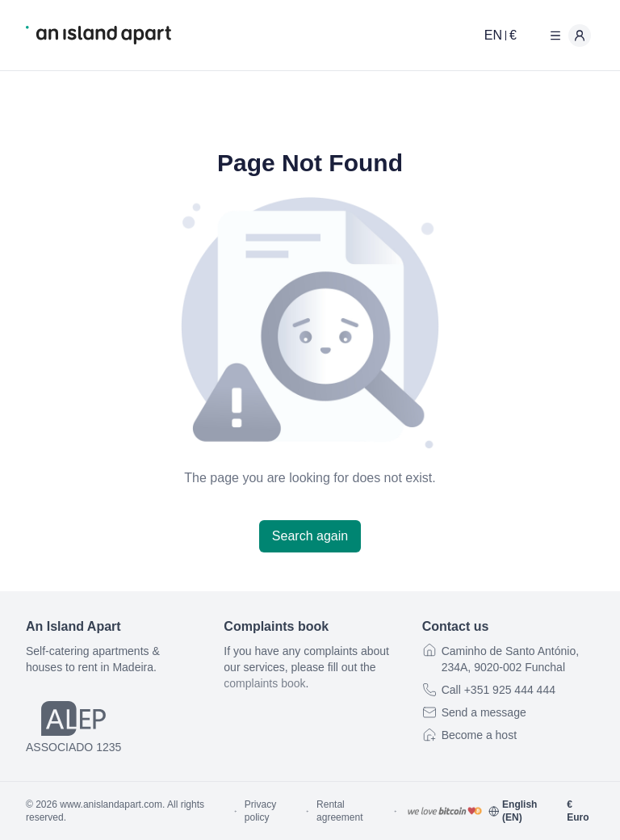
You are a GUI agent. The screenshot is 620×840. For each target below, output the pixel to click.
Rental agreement (339, 811)
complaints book (264, 683)
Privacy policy (260, 811)
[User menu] (567, 36)
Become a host (479, 735)
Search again (310, 536)
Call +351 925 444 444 (499, 690)
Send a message (484, 712)
